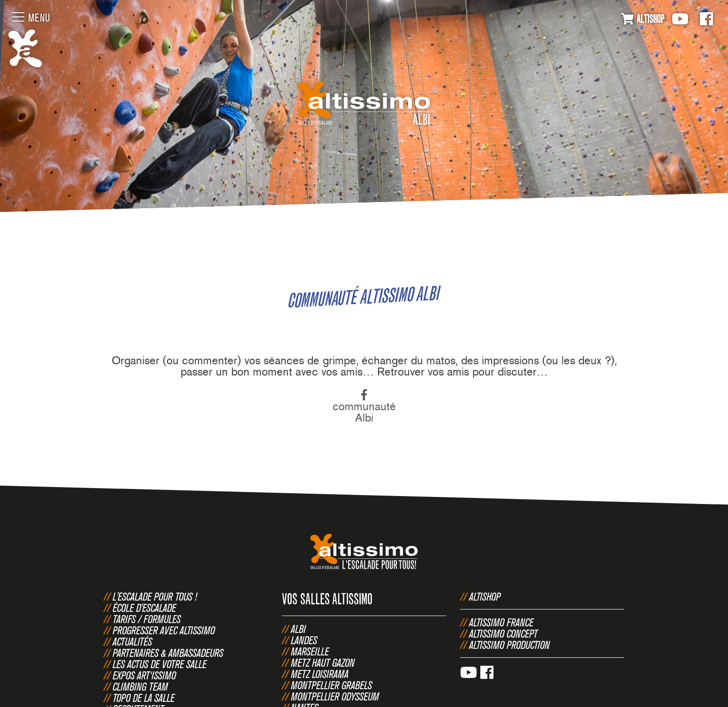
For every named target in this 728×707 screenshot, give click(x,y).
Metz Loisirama (320, 674)
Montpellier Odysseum (335, 696)
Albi (298, 629)
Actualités (132, 641)
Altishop (485, 596)
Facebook (706, 19)
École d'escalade (144, 608)
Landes (304, 640)
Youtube (680, 19)
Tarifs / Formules (147, 619)
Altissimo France (501, 622)
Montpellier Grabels (331, 685)
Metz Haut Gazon (323, 662)
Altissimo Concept (503, 633)
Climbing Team (140, 686)
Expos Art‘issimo (144, 675)
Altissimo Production (509, 645)
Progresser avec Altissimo (164, 630)
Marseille (310, 651)
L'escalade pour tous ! (155, 596)
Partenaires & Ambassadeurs (168, 653)
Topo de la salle (144, 698)
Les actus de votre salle (159, 664)
